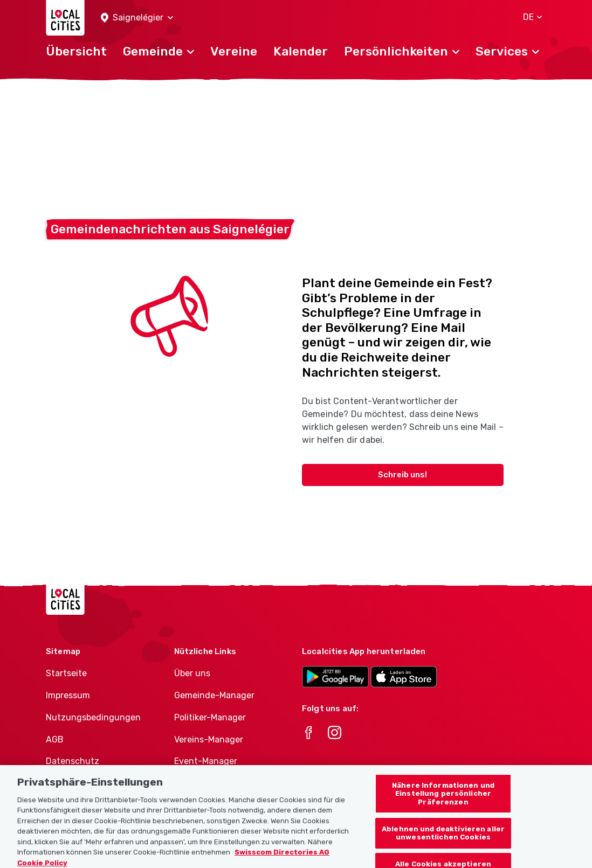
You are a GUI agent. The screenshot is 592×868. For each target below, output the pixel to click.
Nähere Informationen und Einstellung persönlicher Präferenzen (443, 801)
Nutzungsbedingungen (93, 717)
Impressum (68, 695)
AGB (55, 739)
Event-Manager (206, 761)
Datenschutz (73, 761)
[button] (137, 18)
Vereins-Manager (209, 739)
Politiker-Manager (210, 717)
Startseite (66, 673)
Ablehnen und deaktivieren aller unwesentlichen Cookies (443, 841)
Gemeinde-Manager (214, 695)
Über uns (192, 673)
